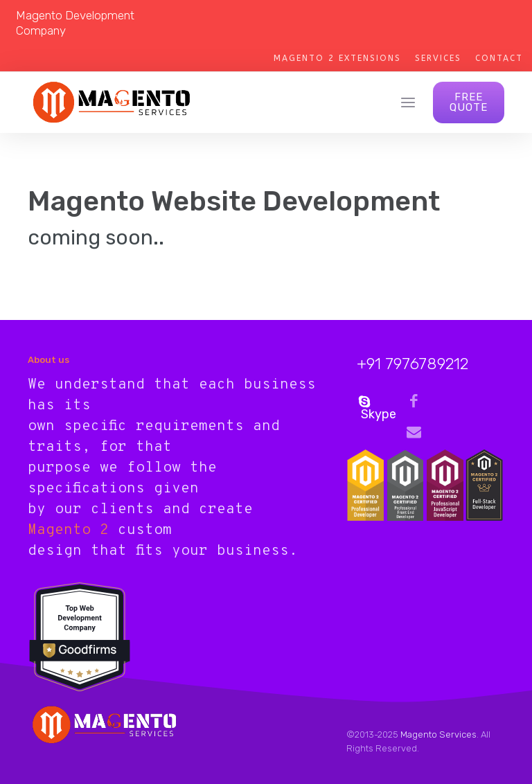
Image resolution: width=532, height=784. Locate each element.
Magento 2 (68, 530)
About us (48, 360)
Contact (499, 58)
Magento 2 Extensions (337, 58)
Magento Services (438, 734)
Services (438, 58)
